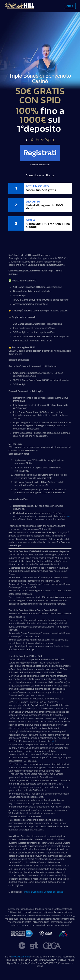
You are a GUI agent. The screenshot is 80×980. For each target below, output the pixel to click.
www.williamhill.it (20, 957)
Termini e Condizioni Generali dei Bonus (43, 892)
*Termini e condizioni (40, 165)
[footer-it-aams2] (63, 934)
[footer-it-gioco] (22, 934)
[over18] (22, 946)
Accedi (70, 6)
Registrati (40, 153)
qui (69, 516)
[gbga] (52, 946)
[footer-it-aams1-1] (45, 934)
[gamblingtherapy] (34, 946)
